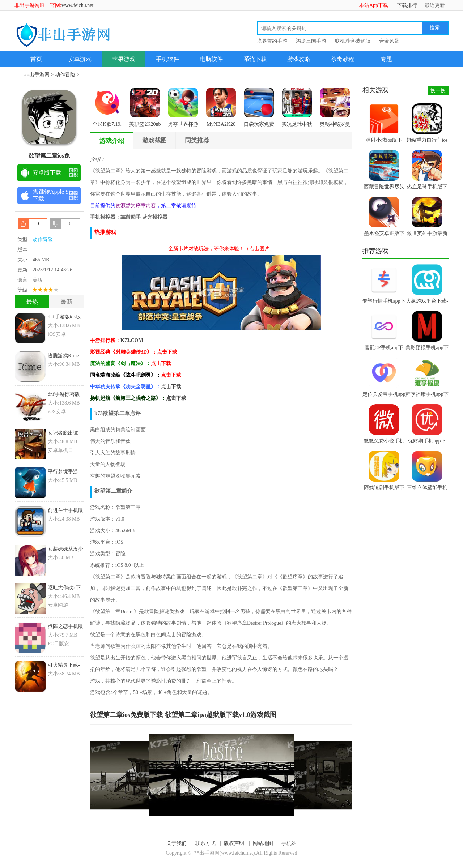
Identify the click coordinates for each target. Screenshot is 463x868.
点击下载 (171, 387)
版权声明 (234, 843)
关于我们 (177, 843)
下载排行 (407, 5)
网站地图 (263, 843)
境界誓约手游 (272, 41)
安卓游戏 (80, 59)
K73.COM (132, 340)
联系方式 (205, 843)
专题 (386, 59)
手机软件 (167, 59)
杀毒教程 (343, 59)
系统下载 (255, 59)
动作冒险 (65, 75)
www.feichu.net (78, 5)
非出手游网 (37, 75)
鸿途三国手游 (311, 41)
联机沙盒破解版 (353, 41)
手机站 (289, 843)
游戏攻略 (299, 59)
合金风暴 (389, 41)
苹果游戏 (124, 59)
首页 (36, 59)
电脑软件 (211, 59)
